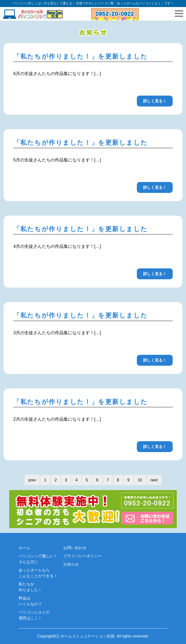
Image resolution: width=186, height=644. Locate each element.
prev (32, 480)
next (154, 480)
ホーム (24, 548)
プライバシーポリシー (83, 556)
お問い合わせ (75, 548)
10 (140, 480)
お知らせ (71, 564)
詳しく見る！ (155, 101)
